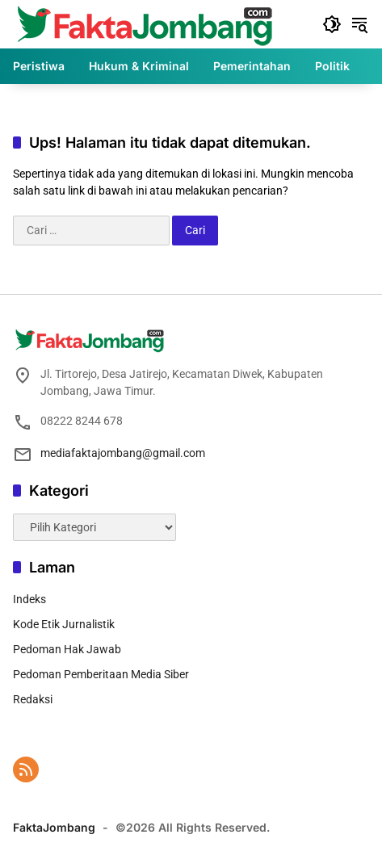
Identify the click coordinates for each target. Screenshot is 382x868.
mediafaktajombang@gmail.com (123, 453)
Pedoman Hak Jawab (67, 649)
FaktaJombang (54, 827)
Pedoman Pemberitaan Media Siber (101, 674)
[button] (332, 24)
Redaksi (33, 699)
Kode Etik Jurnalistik (64, 624)
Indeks (29, 599)
